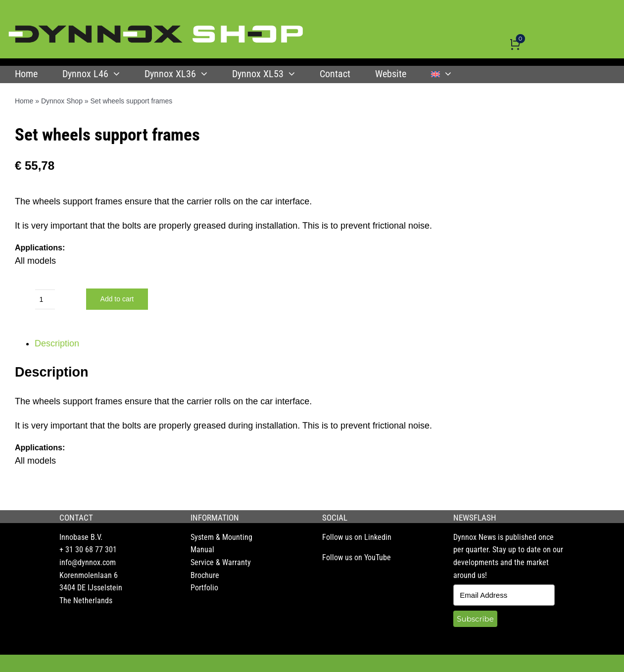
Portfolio (204, 588)
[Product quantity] (45, 299)
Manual (202, 550)
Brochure (205, 575)
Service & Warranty (221, 562)
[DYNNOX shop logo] (156, 29)
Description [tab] (57, 343)
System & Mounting (221, 537)
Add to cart (117, 299)
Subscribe (475, 619)
